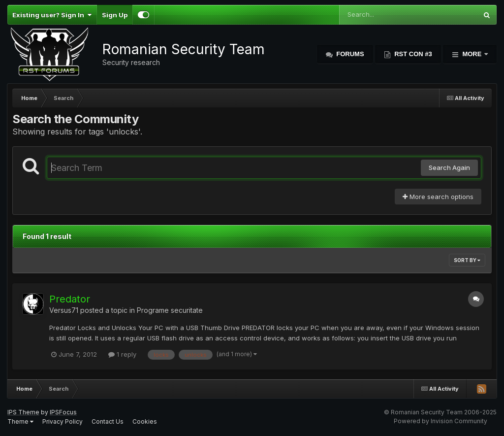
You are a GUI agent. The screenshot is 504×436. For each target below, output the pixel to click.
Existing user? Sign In (52, 15)
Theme (20, 421)
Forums (349, 54)
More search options (438, 197)
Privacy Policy (63, 421)
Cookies (145, 421)
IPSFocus (63, 412)
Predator (70, 299)
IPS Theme (23, 412)
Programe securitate (170, 310)
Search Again (449, 168)
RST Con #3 (412, 54)
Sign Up (115, 15)
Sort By (467, 260)
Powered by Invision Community (441, 421)
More (472, 54)
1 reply (122, 354)
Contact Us (108, 421)
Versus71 (64, 310)
